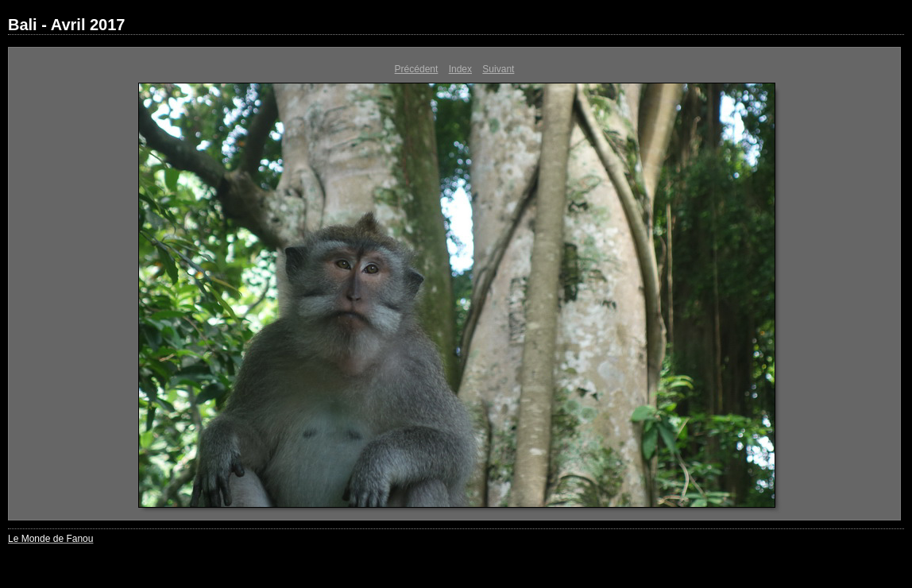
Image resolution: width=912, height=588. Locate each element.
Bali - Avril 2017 (66, 25)
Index (460, 69)
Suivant (498, 69)
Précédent (417, 69)
